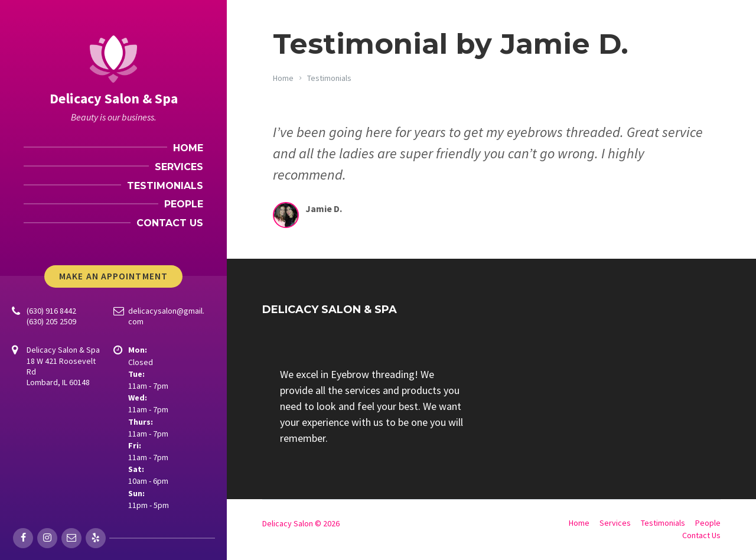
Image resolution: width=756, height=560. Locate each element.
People (708, 523)
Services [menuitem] (179, 167)
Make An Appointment (113, 276)
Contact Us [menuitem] (170, 223)
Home (283, 78)
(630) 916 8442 (51, 311)
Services (615, 523)
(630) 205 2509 (51, 321)
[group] (372, 406)
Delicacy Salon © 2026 (301, 523)
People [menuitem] (184, 204)
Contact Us (701, 535)
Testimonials (329, 78)
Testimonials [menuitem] (165, 186)
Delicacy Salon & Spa (114, 98)
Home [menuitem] (188, 148)
